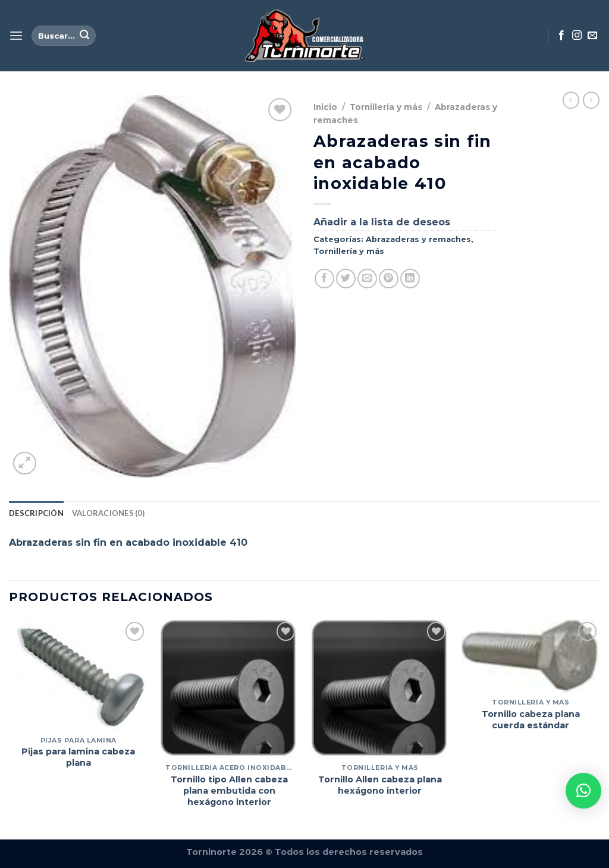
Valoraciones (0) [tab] (108, 513)
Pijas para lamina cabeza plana (78, 757)
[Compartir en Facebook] (324, 279)
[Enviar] (84, 36)
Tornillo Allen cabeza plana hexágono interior (380, 785)
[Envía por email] (367, 279)
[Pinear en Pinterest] (389, 279)
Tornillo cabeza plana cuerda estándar (531, 720)
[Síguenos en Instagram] (577, 36)
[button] (583, 791)
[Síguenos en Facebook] (561, 36)
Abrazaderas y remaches (418, 239)
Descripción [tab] (36, 513)
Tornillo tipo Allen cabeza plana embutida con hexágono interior (229, 790)
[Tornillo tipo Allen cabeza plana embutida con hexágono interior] (229, 688)
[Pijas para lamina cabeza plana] (79, 674)
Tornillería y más (386, 107)
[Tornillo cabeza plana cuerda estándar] (530, 656)
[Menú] (16, 35)
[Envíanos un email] (592, 36)
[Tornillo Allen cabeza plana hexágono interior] (380, 688)
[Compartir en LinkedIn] (410, 279)
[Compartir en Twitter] (346, 279)
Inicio (325, 107)
